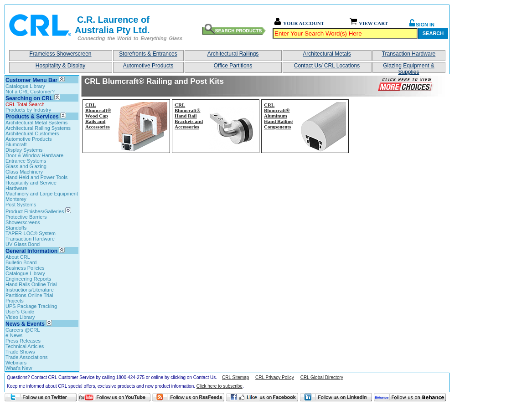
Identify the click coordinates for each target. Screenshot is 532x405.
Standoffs (16, 228)
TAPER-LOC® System (31, 233)
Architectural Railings (233, 54)
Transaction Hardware (409, 54)
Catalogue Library (25, 86)
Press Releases (23, 341)
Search (433, 33)
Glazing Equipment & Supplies (409, 68)
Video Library (20, 317)
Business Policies (25, 268)
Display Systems (24, 150)
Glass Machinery (24, 172)
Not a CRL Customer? (30, 92)
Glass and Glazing (26, 166)
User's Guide (20, 312)
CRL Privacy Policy (275, 377)
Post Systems (21, 205)
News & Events (25, 324)
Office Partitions (233, 66)
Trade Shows (20, 352)
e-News (14, 335)
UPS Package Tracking (31, 306)
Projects (15, 301)
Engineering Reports (28, 279)
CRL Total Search (25, 104)
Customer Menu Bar (31, 80)
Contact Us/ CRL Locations (327, 66)
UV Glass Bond (23, 244)
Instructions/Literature (30, 290)
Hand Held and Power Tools (36, 177)
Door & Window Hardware (34, 155)
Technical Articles (25, 346)
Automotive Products (148, 66)
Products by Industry (28, 110)
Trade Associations (27, 357)
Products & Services (32, 117)
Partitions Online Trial (29, 295)
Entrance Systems (26, 161)
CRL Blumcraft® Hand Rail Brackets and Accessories (189, 116)
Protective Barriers (26, 217)
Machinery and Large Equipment (42, 194)
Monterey (16, 199)
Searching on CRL (29, 98)
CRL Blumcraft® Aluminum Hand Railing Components (278, 116)
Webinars (16, 363)
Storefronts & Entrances (148, 54)
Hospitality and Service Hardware (31, 185)
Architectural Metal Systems (36, 123)
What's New (19, 368)
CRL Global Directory (322, 377)
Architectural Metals (327, 54)
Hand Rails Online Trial (31, 284)
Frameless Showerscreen (60, 54)
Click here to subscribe (220, 386)
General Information (31, 251)
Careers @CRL (23, 330)
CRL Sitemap (235, 377)
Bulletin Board (21, 262)
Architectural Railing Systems (38, 128)
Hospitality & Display (60, 66)
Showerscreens (23, 222)
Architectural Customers (32, 133)
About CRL (18, 257)
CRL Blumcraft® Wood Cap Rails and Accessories (98, 116)
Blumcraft (16, 144)
